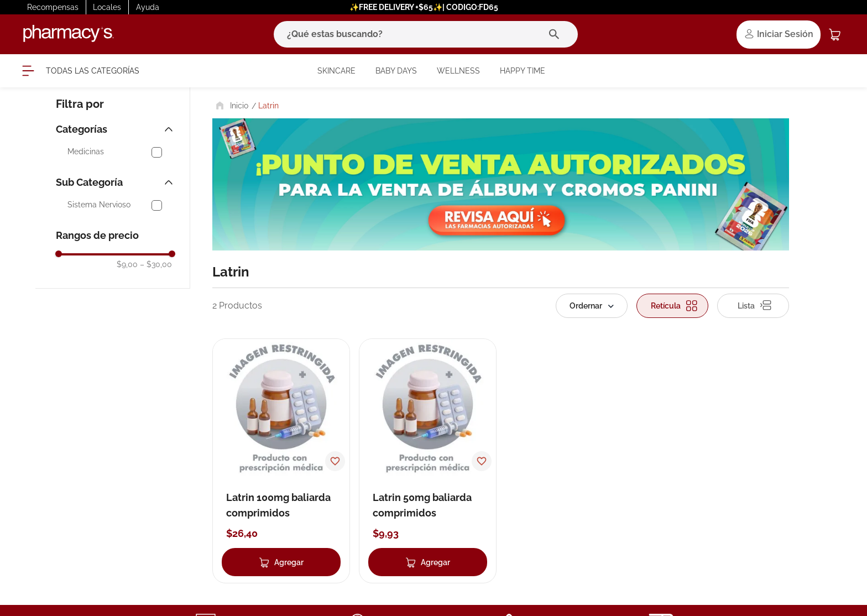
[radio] (672, 306)
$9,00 (127, 264)
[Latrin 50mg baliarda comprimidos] (428, 461)
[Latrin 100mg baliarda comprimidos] (281, 461)
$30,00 (156, 264)
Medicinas (86, 152)
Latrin (268, 106)
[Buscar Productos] (557, 34)
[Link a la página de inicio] (231, 106)
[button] (116, 129)
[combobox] (426, 34)
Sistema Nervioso (99, 205)
